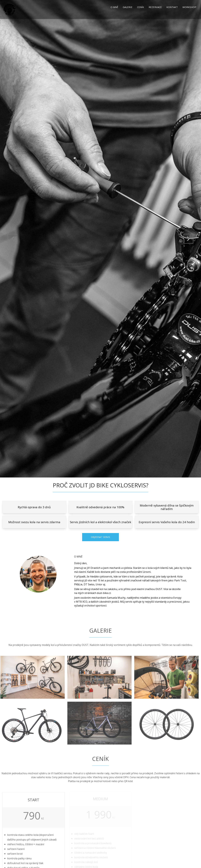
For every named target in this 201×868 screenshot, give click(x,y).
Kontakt (172, 7)
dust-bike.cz (104, 593)
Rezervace (155, 7)
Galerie (128, 7)
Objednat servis (100, 537)
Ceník (141, 7)
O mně (114, 7)
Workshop (189, 7)
